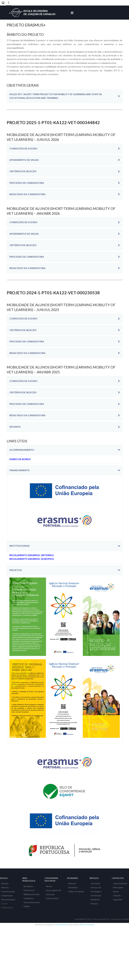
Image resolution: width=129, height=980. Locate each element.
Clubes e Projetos (76, 891)
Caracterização (8, 891)
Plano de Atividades (73, 885)
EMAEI (27, 906)
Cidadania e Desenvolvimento (32, 900)
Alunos (49, 886)
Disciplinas (28, 886)
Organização (7, 895)
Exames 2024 (52, 898)
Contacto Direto (120, 883)
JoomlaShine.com (62, 925)
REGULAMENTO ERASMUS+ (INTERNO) (32, 555)
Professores (29, 890)
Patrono (5, 887)
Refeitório (95, 900)
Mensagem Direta (118, 889)
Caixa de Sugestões (118, 898)
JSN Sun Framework (87, 925)
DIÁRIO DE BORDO (20, 459)
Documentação (8, 900)
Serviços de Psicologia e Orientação (96, 891)
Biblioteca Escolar (32, 894)
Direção (5, 883)
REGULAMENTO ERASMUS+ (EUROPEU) (32, 559)
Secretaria (95, 883)
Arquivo (94, 904)
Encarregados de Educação (54, 892)
